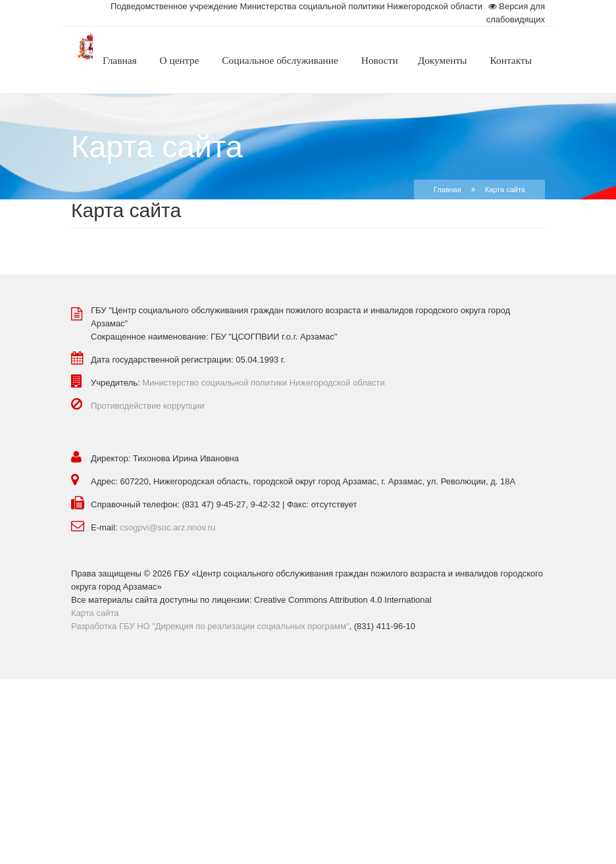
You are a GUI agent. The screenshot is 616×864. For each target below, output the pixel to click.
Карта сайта (95, 613)
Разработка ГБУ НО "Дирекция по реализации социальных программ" (210, 626)
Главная (448, 190)
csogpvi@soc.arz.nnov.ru (167, 527)
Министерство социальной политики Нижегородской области (264, 383)
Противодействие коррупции (148, 406)
